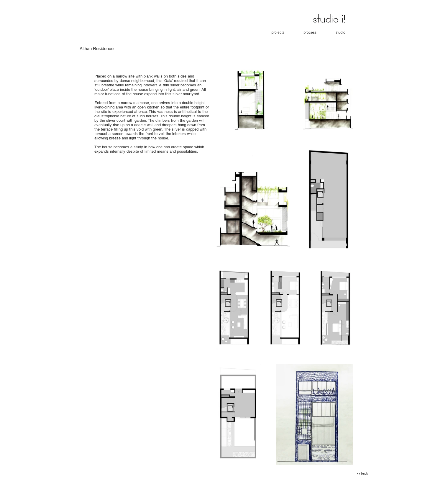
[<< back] (362, 474)
